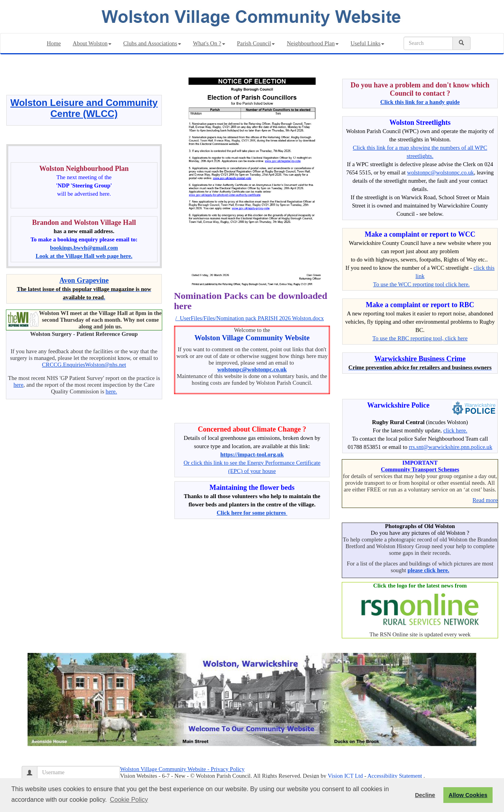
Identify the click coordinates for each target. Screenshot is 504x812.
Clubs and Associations (152, 43)
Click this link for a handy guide (420, 102)
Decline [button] (425, 795)
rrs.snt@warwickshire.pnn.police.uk (450, 447)
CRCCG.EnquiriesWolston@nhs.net (84, 365)
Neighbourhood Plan (313, 43)
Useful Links (367, 43)
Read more (485, 500)
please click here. (428, 570)
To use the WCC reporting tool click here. (422, 284)
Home (54, 43)
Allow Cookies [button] (468, 795)
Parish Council (256, 43)
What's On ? (209, 43)
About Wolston (92, 43)
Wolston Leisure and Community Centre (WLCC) (84, 108)
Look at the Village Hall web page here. (84, 256)
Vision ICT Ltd (345, 776)
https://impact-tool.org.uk (252, 454)
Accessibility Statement (395, 776)
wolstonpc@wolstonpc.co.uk (252, 369)
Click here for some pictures (252, 513)
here (18, 385)
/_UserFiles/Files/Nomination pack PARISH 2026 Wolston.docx (249, 318)
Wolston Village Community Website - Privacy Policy (182, 769)
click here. (455, 430)
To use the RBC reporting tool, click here (420, 338)
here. (111, 391)
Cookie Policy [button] (129, 800)
